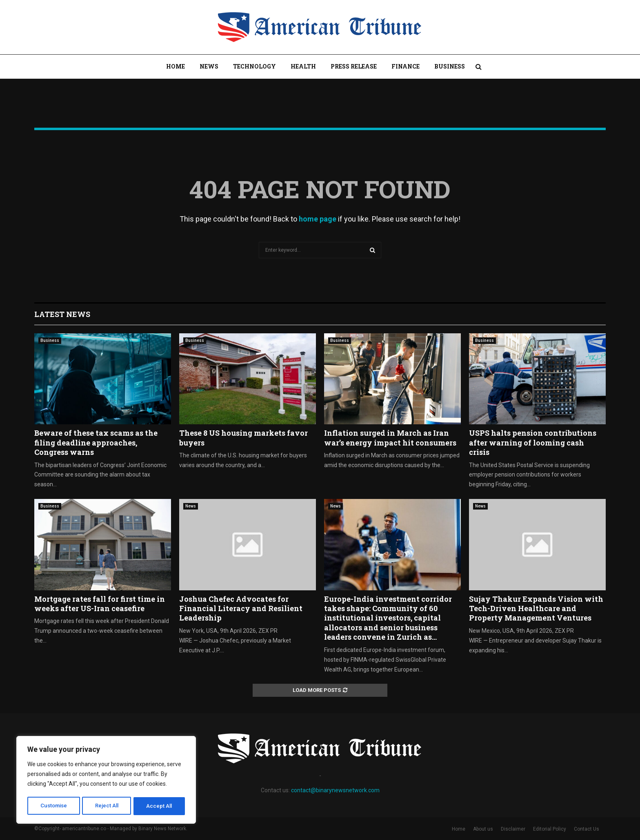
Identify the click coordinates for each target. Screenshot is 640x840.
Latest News (62, 314)
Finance (406, 66)
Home (176, 66)
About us (483, 829)
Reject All (108, 806)
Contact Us (587, 829)
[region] (106, 781)
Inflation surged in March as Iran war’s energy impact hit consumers (390, 438)
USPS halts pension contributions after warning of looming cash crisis (533, 442)
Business (450, 66)
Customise (54, 806)
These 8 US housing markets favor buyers (243, 438)
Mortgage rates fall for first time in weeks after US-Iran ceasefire (100, 604)
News (209, 66)
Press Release (354, 66)
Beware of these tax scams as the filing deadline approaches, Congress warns (96, 442)
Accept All (160, 806)
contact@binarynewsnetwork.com (335, 790)
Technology (254, 66)
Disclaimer (513, 829)
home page (318, 219)
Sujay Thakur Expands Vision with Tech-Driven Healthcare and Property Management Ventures (536, 608)
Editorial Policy (550, 829)
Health (303, 66)
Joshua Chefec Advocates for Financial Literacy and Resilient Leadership (241, 608)
